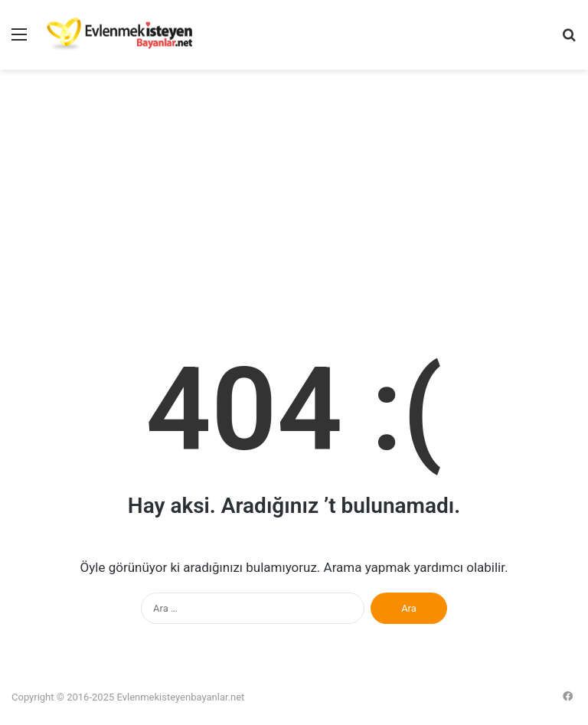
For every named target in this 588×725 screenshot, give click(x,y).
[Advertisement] (294, 200)
